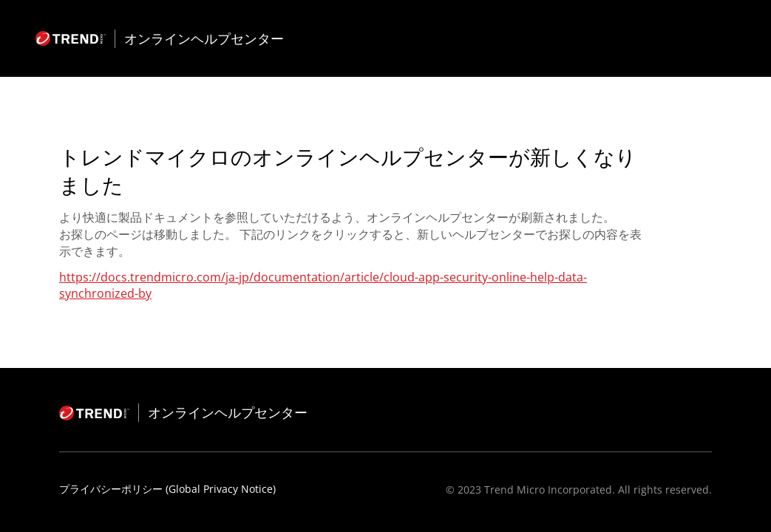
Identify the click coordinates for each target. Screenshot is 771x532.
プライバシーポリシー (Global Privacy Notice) (167, 489)
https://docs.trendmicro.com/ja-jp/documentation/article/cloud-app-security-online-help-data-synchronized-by (323, 285)
